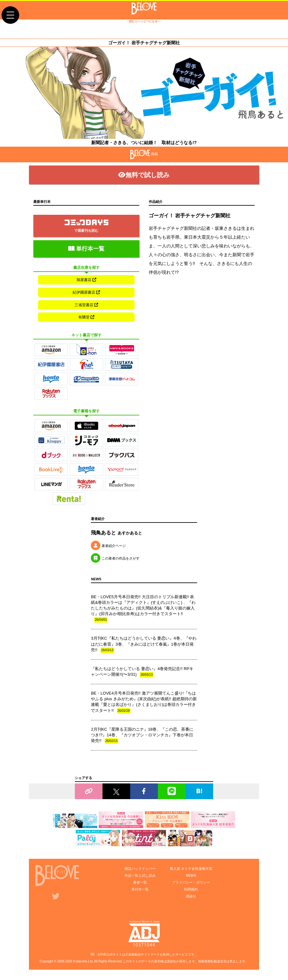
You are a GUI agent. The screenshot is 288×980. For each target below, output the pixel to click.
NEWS (191, 876)
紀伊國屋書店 (86, 292)
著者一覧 (140, 883)
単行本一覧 (86, 249)
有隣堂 (86, 317)
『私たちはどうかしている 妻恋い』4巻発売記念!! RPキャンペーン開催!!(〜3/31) (142, 672)
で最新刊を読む (86, 226)
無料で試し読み (144, 175)
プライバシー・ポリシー (191, 883)
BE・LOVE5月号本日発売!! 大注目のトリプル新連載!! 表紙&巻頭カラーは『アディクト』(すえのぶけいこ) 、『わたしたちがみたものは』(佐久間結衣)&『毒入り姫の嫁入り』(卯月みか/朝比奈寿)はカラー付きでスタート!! (143, 609)
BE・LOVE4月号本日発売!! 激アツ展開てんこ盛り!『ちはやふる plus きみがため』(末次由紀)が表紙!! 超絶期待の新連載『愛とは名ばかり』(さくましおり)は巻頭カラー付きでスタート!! (144, 703)
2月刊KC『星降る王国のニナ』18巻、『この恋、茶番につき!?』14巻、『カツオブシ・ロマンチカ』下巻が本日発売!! (142, 736)
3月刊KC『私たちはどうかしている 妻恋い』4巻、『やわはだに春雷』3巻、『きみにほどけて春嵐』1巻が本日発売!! (144, 645)
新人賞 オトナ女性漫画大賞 (191, 869)
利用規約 (191, 890)
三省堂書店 (86, 305)
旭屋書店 (86, 280)
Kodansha (80, 962)
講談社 (191, 896)
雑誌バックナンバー (140, 869)
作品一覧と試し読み (140, 876)
